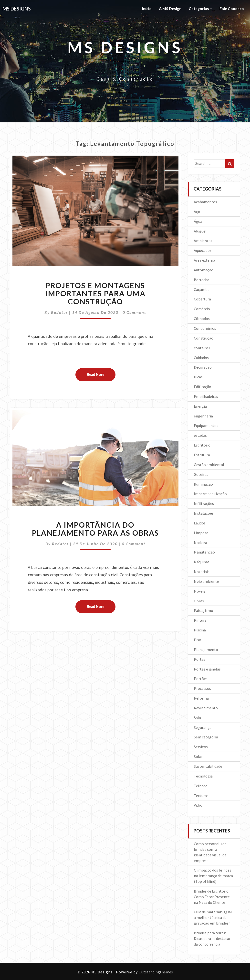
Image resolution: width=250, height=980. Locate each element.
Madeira (200, 543)
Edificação (203, 387)
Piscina (200, 630)
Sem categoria (206, 737)
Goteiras (201, 474)
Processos (202, 688)
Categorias (200, 8)
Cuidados (201, 358)
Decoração (203, 367)
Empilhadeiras (206, 396)
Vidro (198, 805)
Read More (101, 374)
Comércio (202, 309)
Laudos (200, 523)
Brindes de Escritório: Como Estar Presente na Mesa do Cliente (212, 897)
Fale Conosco (232, 8)
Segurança (203, 727)
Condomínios (205, 328)
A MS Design (170, 8)
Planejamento (206, 650)
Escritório (202, 445)
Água (198, 221)
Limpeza (201, 533)
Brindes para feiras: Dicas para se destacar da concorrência (212, 938)
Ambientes (203, 241)
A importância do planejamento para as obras (95, 529)
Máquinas (202, 562)
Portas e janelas (207, 669)
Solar (198, 756)
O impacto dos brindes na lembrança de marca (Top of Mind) (213, 876)
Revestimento (206, 708)
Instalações (204, 513)
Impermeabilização (210, 494)
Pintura (200, 620)
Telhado (201, 786)
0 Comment (134, 312)
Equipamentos (206, 426)
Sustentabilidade (208, 766)
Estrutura (202, 455)
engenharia (203, 416)
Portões (201, 679)
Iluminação (203, 484)
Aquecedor (203, 250)
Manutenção (204, 552)
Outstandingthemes (156, 972)
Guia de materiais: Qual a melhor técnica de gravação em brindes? (213, 917)
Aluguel (200, 231)
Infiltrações (204, 503)
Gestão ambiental (209, 465)
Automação (204, 270)
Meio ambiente (206, 581)
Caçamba (202, 289)
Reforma (201, 698)
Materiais (202, 572)
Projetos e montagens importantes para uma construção (95, 293)
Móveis (200, 591)
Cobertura (202, 299)
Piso (198, 640)
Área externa (204, 260)
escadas (200, 435)
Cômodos (202, 319)
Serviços (201, 747)
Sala (197, 718)
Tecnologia (203, 776)
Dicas (198, 377)
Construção (204, 338)
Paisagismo (203, 610)
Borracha (202, 280)
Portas (200, 659)
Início (147, 8)
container (202, 348)
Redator (59, 312)
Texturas (201, 796)
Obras (199, 601)
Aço (197, 212)
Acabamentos (205, 202)
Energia (200, 406)
